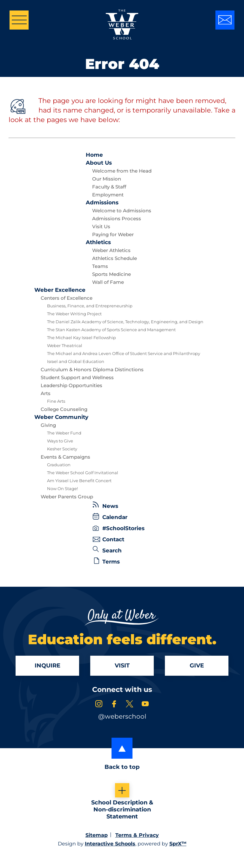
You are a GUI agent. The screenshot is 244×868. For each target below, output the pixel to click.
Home (94, 155)
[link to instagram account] (99, 706)
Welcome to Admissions (122, 211)
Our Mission (107, 179)
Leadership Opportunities (71, 385)
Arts (46, 393)
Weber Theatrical (65, 345)
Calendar (110, 517)
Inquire (47, 666)
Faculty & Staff (109, 187)
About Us (99, 163)
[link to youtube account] (145, 706)
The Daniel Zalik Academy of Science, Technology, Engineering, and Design (125, 322)
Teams (100, 266)
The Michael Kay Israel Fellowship (81, 338)
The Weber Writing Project (74, 314)
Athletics (98, 242)
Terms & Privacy (137, 836)
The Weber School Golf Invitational (83, 473)
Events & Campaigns (65, 457)
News (105, 505)
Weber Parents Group (67, 497)
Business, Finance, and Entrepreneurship (90, 306)
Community (61, 417)
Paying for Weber (113, 234)
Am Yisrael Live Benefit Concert (79, 481)
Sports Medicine (112, 274)
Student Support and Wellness (77, 377)
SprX (178, 845)
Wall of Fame (108, 282)
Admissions (102, 202)
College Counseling (64, 409)
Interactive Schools (110, 845)
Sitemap (97, 836)
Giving (48, 425)
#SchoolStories (119, 528)
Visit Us (101, 226)
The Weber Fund (64, 433)
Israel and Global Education (76, 361)
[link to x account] (130, 706)
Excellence (60, 290)
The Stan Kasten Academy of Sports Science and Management (111, 330)
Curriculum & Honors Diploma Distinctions (92, 369)
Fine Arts (56, 401)
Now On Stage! (62, 489)
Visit (122, 666)
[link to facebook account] (114, 706)
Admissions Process (117, 219)
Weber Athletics (111, 250)
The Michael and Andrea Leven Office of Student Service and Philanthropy (124, 353)
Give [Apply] (197, 666)
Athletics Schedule (115, 258)
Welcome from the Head (122, 171)
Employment (108, 195)
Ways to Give (60, 441)
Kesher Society (62, 449)
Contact (108, 539)
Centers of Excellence (67, 298)
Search (107, 550)
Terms (107, 561)
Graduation (59, 465)
